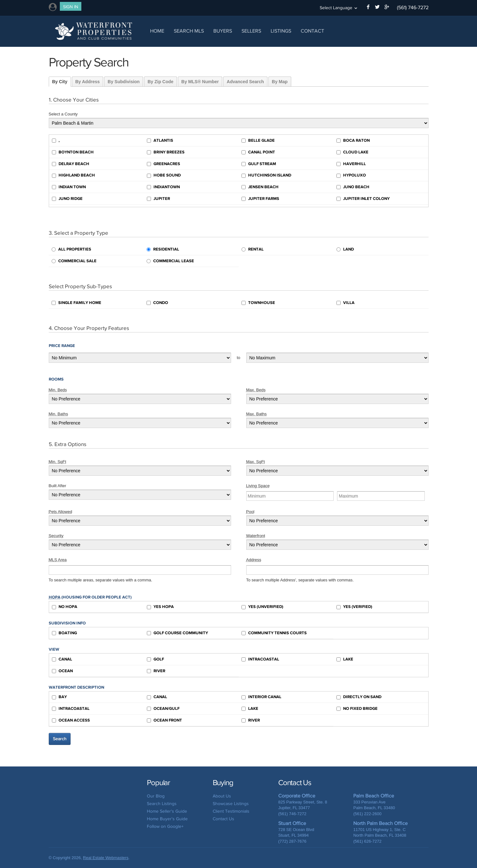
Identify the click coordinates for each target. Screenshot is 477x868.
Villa (345, 303)
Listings (281, 31)
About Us (222, 796)
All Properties (71, 249)
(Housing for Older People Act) (90, 597)
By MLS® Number (200, 82)
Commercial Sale (74, 261)
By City (60, 82)
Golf (155, 659)
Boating (64, 633)
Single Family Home (76, 303)
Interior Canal (261, 697)
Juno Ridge (67, 199)
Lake (345, 659)
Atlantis (160, 140)
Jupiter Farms (260, 199)
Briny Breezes (166, 152)
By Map (280, 82)
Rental (253, 249)
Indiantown (163, 187)
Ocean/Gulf (163, 709)
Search (60, 739)
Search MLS (189, 31)
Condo (157, 303)
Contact (312, 31)
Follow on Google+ (165, 826)
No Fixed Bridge (357, 709)
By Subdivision (124, 82)
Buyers (223, 31)
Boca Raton (353, 140)
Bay (59, 697)
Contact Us (223, 819)
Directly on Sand (359, 697)
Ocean (62, 671)
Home (157, 31)
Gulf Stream (259, 164)
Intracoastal (260, 659)
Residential (163, 249)
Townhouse (258, 303)
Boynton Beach (73, 152)
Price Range (62, 346)
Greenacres (163, 164)
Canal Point (258, 152)
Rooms (56, 379)
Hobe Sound (164, 175)
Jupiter (158, 199)
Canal (62, 659)
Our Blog (156, 796)
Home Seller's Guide (167, 811)
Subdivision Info (67, 623)
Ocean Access (71, 720)
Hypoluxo (351, 175)
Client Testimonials (231, 811)
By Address (88, 82)
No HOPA (65, 607)
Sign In (71, 7)
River (156, 671)
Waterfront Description (76, 687)
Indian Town (69, 187)
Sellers (251, 31)
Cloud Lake (352, 152)
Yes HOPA (160, 607)
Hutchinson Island (266, 175)
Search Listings (162, 804)
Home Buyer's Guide (167, 819)
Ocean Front (164, 720)
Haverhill (351, 164)
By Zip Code (160, 82)
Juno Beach (353, 187)
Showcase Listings (231, 804)
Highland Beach (73, 175)
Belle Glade (258, 140)
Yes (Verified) (354, 607)
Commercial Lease (170, 261)
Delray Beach (71, 164)
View (54, 649)
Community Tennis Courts (274, 633)
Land (345, 249)
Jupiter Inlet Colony (363, 199)
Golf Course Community (177, 633)
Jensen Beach (260, 187)
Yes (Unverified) (262, 607)
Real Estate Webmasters (106, 858)
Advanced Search (245, 82)
